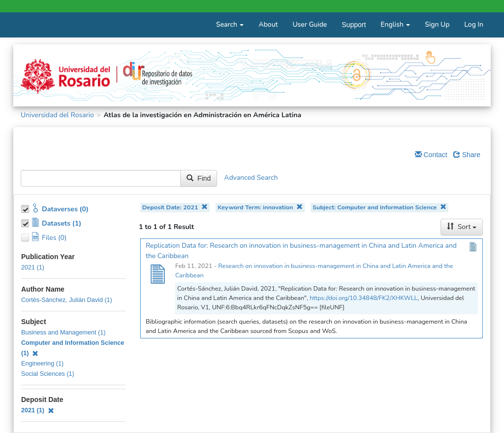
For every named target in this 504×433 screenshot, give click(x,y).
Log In (474, 24)
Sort (462, 227)
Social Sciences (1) (48, 374)
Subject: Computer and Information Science (379, 207)
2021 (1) (33, 267)
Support (354, 25)
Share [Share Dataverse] (467, 155)
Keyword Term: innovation (260, 207)
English (395, 24)
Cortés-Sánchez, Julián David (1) (67, 300)
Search (230, 24)
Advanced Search (251, 178)
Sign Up (437, 24)
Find (199, 178)
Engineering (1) (42, 364)
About (268, 24)
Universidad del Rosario (57, 115)
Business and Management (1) (63, 333)
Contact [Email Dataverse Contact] (431, 155)
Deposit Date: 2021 (175, 207)
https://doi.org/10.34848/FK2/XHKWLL (363, 298)
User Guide (310, 24)
